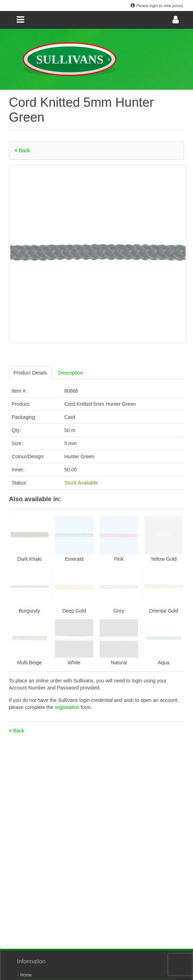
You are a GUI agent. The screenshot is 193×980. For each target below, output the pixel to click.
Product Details (30, 373)
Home (25, 975)
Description (71, 373)
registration (68, 707)
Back (22, 150)
